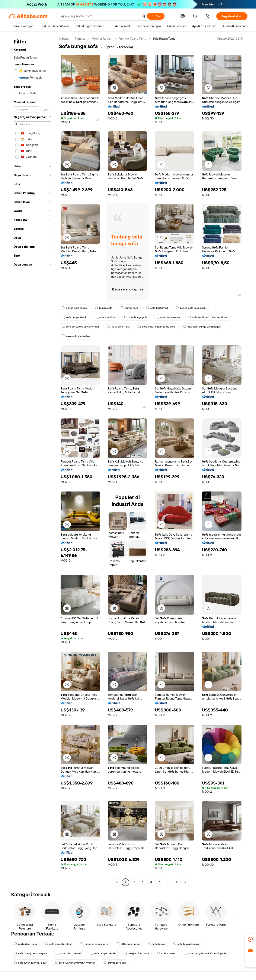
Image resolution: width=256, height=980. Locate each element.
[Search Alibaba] (99, 16)
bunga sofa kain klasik (191, 308)
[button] (143, 16)
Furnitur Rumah (102, 39)
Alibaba (64, 39)
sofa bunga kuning (186, 944)
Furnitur (80, 39)
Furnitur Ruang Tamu (132, 39)
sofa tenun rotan (168, 317)
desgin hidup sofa (136, 953)
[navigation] (32, 461)
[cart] (196, 17)
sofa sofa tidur (105, 317)
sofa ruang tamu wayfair (31, 953)
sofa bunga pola (136, 317)
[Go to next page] (185, 882)
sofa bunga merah (103, 953)
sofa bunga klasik (74, 317)
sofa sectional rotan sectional (208, 317)
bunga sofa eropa (74, 308)
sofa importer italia (59, 944)
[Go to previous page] (117, 882)
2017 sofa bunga (128, 944)
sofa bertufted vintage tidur (80, 327)
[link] (250, 940)
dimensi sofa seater (94, 944)
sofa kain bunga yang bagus (202, 327)
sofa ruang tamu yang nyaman (75, 963)
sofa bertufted (157, 308)
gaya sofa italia (119, 327)
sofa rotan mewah (68, 953)
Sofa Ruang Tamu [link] (164, 39)
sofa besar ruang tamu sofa (156, 327)
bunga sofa (104, 308)
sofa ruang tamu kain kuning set (205, 953)
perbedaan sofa (25, 944)
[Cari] (156, 16)
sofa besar (157, 944)
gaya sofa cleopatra (76, 336)
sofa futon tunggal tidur (30, 963)
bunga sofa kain (115, 963)
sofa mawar (166, 953)
